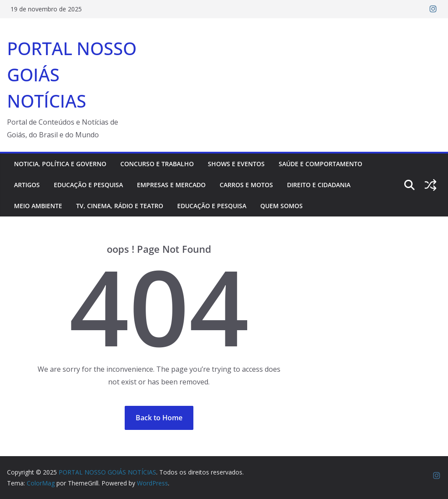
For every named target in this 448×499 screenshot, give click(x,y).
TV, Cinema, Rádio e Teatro (120, 206)
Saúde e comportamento (320, 164)
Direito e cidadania (319, 185)
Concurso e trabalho (157, 164)
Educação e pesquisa (88, 185)
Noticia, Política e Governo (60, 164)
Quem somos (282, 206)
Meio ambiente (38, 206)
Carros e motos (246, 185)
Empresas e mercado (171, 185)
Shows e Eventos (236, 164)
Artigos (27, 185)
